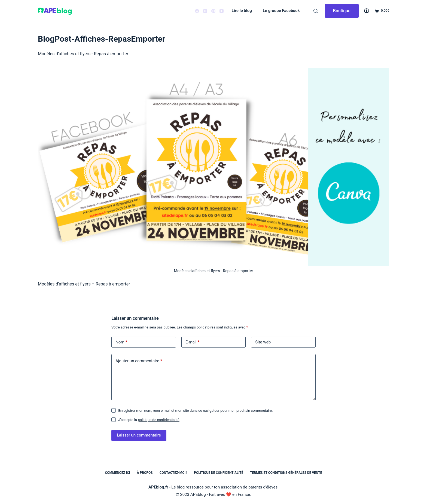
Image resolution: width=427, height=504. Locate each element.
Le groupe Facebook (281, 11)
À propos (145, 473)
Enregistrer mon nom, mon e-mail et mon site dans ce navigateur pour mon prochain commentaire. (195, 411)
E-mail (193, 342)
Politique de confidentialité (219, 473)
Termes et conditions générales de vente (286, 473)
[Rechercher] (316, 11)
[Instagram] (205, 11)
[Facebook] (197, 11)
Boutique (342, 11)
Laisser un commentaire (139, 435)
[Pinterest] (213, 11)
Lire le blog (242, 11)
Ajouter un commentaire (139, 361)
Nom (121, 342)
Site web (263, 342)
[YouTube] (222, 11)
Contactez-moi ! (173, 473)
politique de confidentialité (159, 420)
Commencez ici (117, 473)
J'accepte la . (149, 420)
